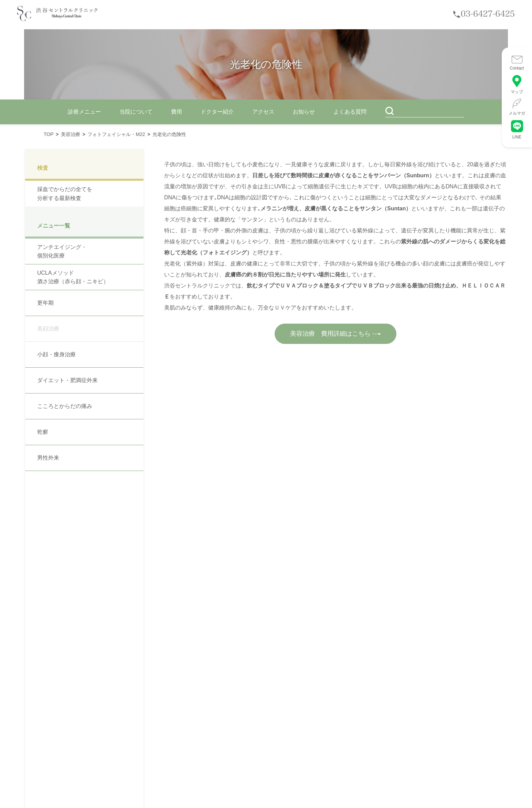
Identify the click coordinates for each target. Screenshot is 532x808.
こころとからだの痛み (65, 406)
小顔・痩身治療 (56, 354)
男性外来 (48, 458)
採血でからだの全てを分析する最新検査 (65, 194)
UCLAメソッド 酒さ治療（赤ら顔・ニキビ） (73, 277)
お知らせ (304, 112)
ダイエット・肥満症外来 (67, 380)
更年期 (45, 303)
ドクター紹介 (217, 112)
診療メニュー (84, 112)
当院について (136, 112)
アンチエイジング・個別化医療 (62, 251)
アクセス (263, 112)
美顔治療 (48, 329)
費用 (177, 112)
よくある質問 (350, 112)
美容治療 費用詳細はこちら (336, 334)
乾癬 (43, 432)
